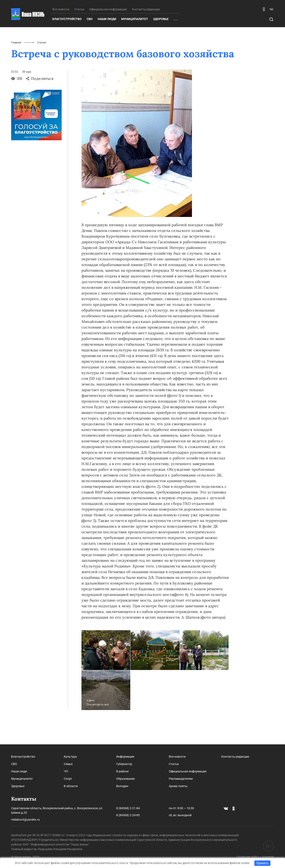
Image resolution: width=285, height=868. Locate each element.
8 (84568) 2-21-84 (128, 808)
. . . (176, 40)
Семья (68, 764)
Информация (125, 757)
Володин (122, 786)
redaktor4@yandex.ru (25, 820)
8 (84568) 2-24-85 (128, 815)
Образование (125, 779)
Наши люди (107, 40)
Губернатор (124, 764)
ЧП (66, 771)
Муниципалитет (135, 40)
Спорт (68, 779)
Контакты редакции (146, 30)
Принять (262, 863)
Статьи (174, 764)
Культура (70, 757)
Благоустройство (67, 40)
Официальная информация (108, 30)
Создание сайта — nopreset (255, 857)
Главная (16, 63)
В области (71, 786)
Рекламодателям (181, 779)
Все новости (61, 30)
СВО (90, 40)
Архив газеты (178, 786)
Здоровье (161, 40)
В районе (122, 771)
